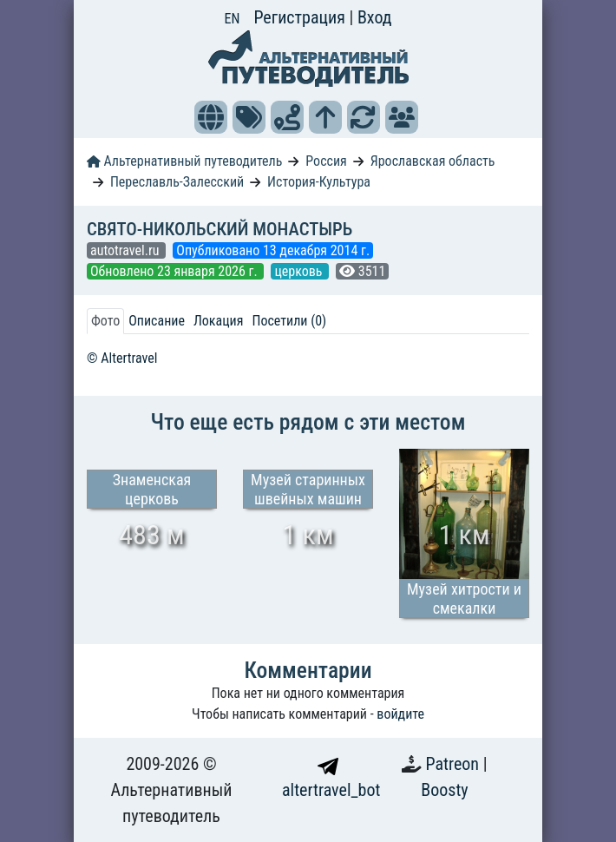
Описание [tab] (157, 321)
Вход (375, 17)
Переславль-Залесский (177, 182)
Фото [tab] (105, 321)
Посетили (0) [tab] (289, 321)
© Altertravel (122, 358)
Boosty (444, 790)
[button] (211, 117)
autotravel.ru (126, 250)
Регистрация (301, 17)
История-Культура (319, 182)
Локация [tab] (219, 321)
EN (233, 19)
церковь (300, 271)
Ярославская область (433, 161)
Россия (326, 161)
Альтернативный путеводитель (184, 161)
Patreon (455, 764)
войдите (400, 714)
